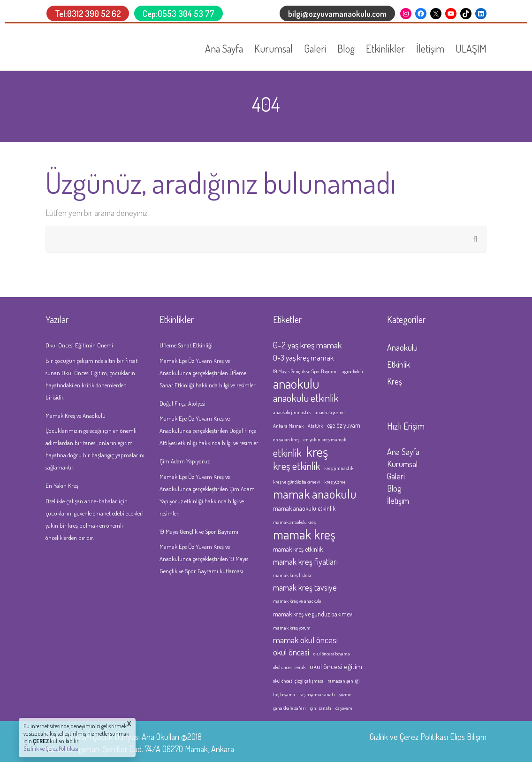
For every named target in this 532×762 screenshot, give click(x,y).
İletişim (430, 48)
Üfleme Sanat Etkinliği (186, 345)
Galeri (315, 48)
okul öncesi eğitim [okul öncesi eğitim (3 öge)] (336, 666)
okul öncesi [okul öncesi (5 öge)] (291, 652)
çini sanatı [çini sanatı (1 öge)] (321, 708)
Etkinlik (399, 364)
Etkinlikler (385, 48)
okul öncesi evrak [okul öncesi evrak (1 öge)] (289, 667)
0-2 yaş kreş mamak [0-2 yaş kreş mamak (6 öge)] (307, 345)
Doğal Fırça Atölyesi (182, 403)
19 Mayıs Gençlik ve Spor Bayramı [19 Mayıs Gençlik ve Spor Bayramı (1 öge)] (305, 371)
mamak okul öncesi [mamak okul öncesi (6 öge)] (305, 640)
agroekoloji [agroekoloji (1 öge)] (353, 371)
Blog (346, 48)
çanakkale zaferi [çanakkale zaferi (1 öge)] (289, 708)
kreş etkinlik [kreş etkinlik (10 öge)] (296, 466)
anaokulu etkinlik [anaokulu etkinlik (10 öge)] (306, 398)
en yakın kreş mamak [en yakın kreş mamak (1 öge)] (325, 439)
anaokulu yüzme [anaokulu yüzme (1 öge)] (330, 412)
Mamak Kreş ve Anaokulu (76, 416)
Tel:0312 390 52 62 (88, 14)
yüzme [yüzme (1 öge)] (345, 694)
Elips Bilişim (468, 737)
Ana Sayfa (224, 48)
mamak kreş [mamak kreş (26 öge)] (304, 534)
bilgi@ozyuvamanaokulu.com (337, 14)
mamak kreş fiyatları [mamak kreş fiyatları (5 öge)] (305, 562)
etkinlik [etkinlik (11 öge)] (287, 453)
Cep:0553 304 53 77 (179, 14)
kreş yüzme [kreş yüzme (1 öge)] (335, 482)
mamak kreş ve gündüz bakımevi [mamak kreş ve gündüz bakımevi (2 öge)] (313, 614)
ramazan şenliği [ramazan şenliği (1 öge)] (344, 681)
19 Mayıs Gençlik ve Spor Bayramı (199, 531)
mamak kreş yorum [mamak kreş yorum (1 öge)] (292, 628)
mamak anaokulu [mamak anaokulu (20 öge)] (315, 494)
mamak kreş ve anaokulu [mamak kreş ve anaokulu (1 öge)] (297, 601)
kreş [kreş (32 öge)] (317, 452)
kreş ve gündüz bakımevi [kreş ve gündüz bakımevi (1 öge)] (296, 482)
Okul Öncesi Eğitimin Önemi (79, 345)
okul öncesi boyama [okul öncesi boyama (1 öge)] (332, 654)
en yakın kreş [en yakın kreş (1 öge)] (286, 439)
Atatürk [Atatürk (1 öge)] (315, 426)
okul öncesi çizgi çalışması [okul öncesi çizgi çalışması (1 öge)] (298, 681)
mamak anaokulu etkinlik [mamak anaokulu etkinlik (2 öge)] (304, 508)
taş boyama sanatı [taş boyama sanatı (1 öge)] (317, 694)
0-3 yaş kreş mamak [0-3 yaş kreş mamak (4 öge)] (303, 358)
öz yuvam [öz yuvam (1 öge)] (344, 708)
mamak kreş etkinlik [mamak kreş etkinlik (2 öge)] (298, 549)
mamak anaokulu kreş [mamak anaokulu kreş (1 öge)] (294, 522)
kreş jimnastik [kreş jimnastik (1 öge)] (339, 468)
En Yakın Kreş (62, 485)
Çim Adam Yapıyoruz (185, 461)
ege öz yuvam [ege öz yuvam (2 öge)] (344, 425)
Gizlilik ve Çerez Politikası (409, 737)
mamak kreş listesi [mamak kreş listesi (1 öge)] (292, 575)
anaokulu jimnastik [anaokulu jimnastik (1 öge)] (292, 412)
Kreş (395, 381)
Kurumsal (274, 48)
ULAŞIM (471, 48)
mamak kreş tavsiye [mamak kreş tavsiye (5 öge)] (305, 587)
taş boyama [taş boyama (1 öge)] (284, 694)
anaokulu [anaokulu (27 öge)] (296, 384)
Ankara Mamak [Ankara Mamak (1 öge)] (288, 426)
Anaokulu (402, 347)
